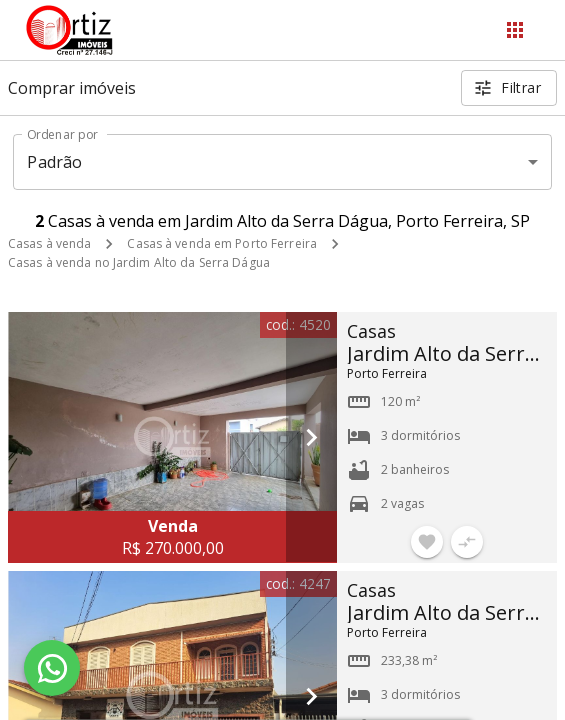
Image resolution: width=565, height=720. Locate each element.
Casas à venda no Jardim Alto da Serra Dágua (139, 262)
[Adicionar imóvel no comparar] (467, 542)
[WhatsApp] (52, 668)
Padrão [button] (54, 162)
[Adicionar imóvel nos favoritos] (427, 542)
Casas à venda (49, 243)
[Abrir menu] (515, 30)
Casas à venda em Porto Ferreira (222, 243)
